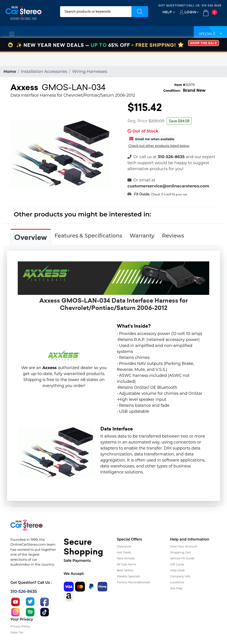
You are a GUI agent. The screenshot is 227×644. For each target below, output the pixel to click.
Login (190, 12)
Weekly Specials (128, 576)
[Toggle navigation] (12, 34)
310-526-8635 (211, 5)
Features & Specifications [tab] (88, 236)
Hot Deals (124, 552)
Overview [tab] (31, 237)
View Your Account (184, 546)
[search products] (96, 12)
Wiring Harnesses (90, 72)
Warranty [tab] (142, 236)
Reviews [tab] (173, 236)
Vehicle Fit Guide (182, 558)
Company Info (180, 576)
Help (167, 12)
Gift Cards (177, 564)
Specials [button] (210, 34)
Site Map (176, 588)
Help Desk (177, 570)
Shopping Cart (181, 552)
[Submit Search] (140, 12)
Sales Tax (17, 632)
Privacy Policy (20, 626)
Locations (177, 582)
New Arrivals (126, 558)
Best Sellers (125, 570)
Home (10, 72)
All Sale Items (126, 564)
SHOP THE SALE (204, 57)
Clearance (124, 546)
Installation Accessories (44, 72)
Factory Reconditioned (133, 582)
